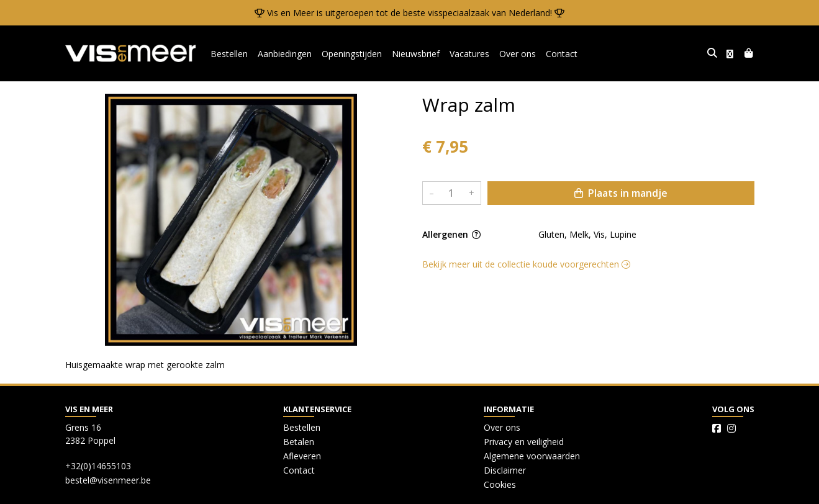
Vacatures (469, 54)
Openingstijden (352, 54)
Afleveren (302, 456)
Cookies (500, 484)
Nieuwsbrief (416, 54)
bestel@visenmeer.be (108, 480)
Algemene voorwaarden (532, 456)
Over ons (518, 54)
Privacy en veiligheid (524, 442)
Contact (562, 54)
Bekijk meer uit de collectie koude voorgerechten (526, 264)
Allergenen (451, 234)
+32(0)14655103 (98, 466)
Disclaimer (505, 470)
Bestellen (229, 54)
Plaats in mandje (621, 193)
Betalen (299, 442)
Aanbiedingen (285, 54)
